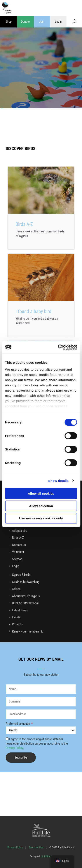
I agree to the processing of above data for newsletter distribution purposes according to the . (37, 744)
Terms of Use (36, 847)
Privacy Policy (14, 748)
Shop (9, 22)
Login (58, 22)
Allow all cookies (41, 494)
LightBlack (46, 856)
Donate (25, 22)
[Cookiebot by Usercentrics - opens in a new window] (58, 347)
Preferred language (18, 724)
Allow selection (41, 506)
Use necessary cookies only (41, 518)
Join (42, 22)
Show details (58, 480)
